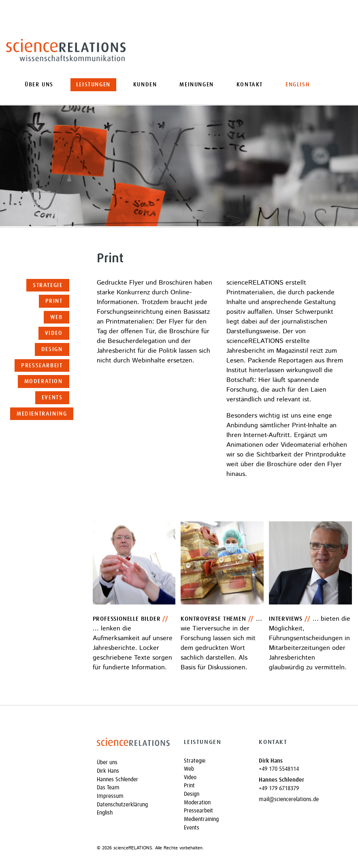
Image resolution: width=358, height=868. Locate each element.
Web (56, 317)
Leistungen (93, 85)
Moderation (44, 381)
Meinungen (196, 85)
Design (52, 349)
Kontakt (250, 85)
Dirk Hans (108, 771)
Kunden (145, 85)
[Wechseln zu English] (298, 85)
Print (54, 301)
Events (52, 398)
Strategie (48, 285)
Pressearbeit (42, 366)
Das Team (108, 788)
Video (54, 333)
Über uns (39, 85)
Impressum (110, 796)
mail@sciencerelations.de (289, 799)
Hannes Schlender (117, 780)
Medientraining (42, 414)
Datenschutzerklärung (122, 805)
